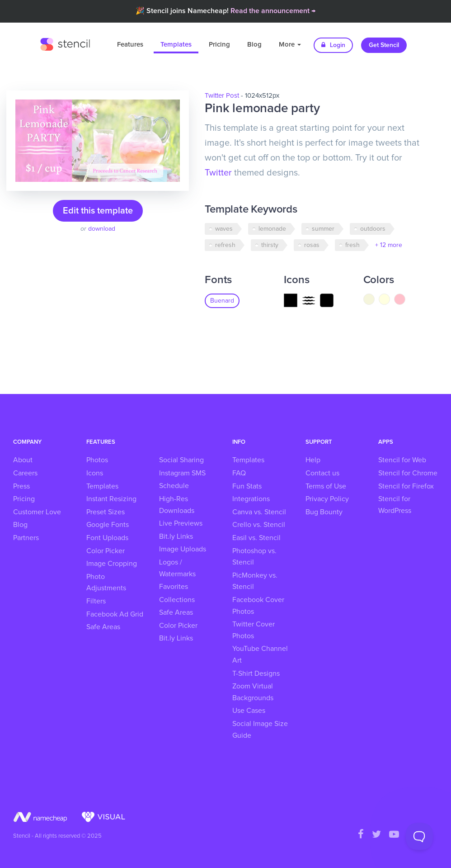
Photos (97, 460)
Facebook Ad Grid (115, 614)
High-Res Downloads (177, 505)
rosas (312, 245)
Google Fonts (108, 525)
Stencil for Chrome (408, 473)
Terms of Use (326, 486)
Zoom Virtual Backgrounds (253, 692)
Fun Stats (247, 486)
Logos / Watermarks (177, 568)
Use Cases (249, 711)
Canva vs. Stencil (259, 512)
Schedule (174, 486)
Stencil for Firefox (406, 486)
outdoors (373, 229)
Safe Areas (103, 627)
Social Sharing (181, 460)
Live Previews (181, 523)
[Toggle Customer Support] (419, 836)
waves (224, 229)
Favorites (174, 587)
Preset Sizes (106, 512)
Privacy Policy (327, 499)
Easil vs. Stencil (256, 538)
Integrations (251, 499)
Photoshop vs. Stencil (254, 557)
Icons (95, 473)
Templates (176, 45)
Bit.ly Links (176, 536)
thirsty (270, 245)
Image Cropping (112, 564)
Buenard (222, 301)
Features (130, 45)
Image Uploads (183, 549)
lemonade (272, 229)
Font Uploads (107, 538)
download (102, 229)
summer (323, 229)
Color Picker (106, 551)
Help (313, 460)
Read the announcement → (273, 11)
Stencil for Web (402, 460)
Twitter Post (222, 96)
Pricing (219, 45)
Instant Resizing (111, 499)
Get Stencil (384, 45)
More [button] (290, 45)
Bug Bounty (324, 512)
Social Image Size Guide (260, 730)
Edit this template (98, 211)
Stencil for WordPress (395, 505)
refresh (225, 245)
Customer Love (37, 512)
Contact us (322, 473)
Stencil (65, 43)
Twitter (218, 173)
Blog (254, 45)
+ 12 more (389, 245)
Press (21, 486)
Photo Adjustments (106, 583)
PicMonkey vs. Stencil (255, 581)
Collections (177, 600)
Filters (96, 601)
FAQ (239, 473)
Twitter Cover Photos (254, 630)
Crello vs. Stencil (259, 525)
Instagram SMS (182, 473)
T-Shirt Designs (256, 674)
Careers (25, 473)
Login (333, 45)
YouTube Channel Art (260, 655)
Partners (26, 538)
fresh (352, 245)
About (23, 460)
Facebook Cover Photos (258, 606)
